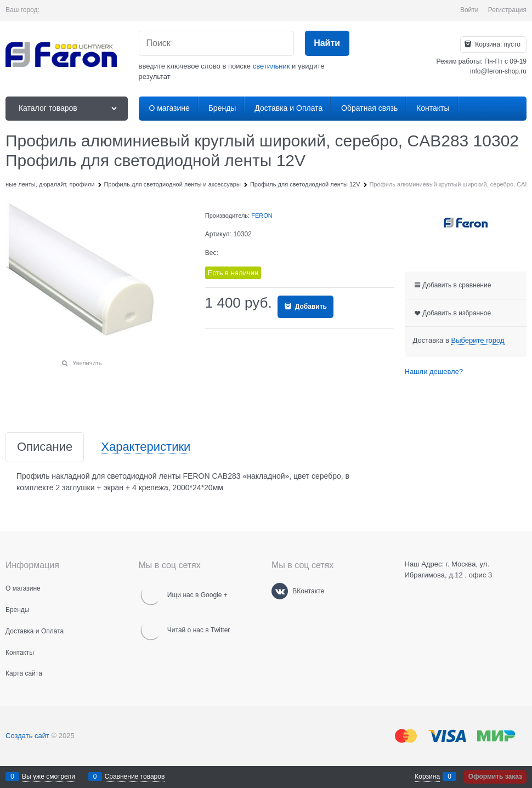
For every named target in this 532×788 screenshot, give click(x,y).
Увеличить (87, 363)
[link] (477, 341)
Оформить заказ (495, 776)
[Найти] (327, 44)
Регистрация (507, 10)
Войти (469, 10)
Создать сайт (27, 736)
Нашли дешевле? (434, 372)
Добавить (310, 307)
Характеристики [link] (146, 447)
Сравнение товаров (135, 776)
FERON (262, 216)
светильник (271, 66)
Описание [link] (45, 447)
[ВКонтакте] (280, 591)
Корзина (427, 776)
